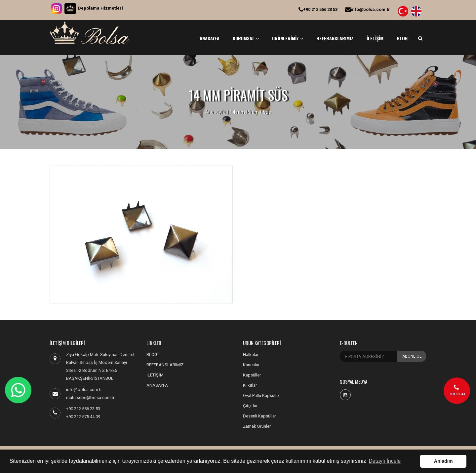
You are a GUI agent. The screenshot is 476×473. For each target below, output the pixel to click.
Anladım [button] (443, 461)
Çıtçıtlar (250, 406)
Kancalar (251, 365)
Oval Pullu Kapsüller (261, 395)
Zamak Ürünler (257, 426)
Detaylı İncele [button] (385, 461)
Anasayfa (215, 112)
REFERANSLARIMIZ (335, 38)
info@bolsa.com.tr (368, 9)
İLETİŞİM (375, 38)
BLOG (402, 38)
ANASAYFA (210, 38)
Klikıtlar (250, 385)
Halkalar (251, 355)
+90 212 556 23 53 (318, 9)
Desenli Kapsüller (259, 416)
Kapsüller (252, 375)
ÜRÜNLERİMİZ (288, 38)
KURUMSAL (246, 38)
